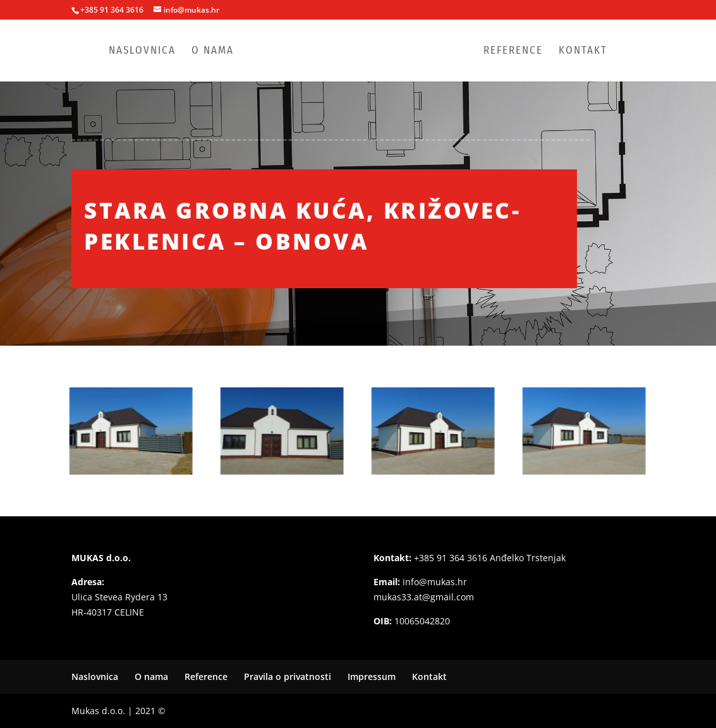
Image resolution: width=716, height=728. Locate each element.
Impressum (372, 676)
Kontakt (583, 52)
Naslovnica (142, 52)
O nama (213, 52)
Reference (513, 52)
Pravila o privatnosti (288, 676)
